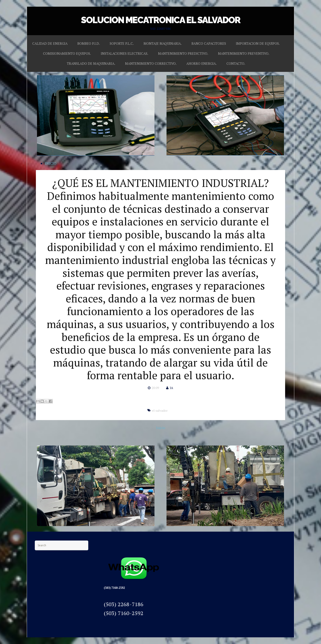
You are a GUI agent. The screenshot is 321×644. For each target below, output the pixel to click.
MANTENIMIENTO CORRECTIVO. (151, 63)
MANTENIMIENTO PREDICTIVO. (183, 53)
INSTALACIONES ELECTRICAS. (124, 53)
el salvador (160, 410)
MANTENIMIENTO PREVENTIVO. (244, 53)
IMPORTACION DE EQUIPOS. (258, 43)
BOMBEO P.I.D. (89, 43)
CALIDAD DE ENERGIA (50, 43)
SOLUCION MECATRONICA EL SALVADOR (161, 20)
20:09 (155, 388)
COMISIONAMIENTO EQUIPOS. (67, 53)
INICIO (51, 163)
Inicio (161, 428)
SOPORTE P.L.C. (122, 43)
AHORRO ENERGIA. (202, 63)
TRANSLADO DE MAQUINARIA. (91, 63)
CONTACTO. (236, 63)
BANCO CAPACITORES (209, 43)
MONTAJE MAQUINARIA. (163, 43)
